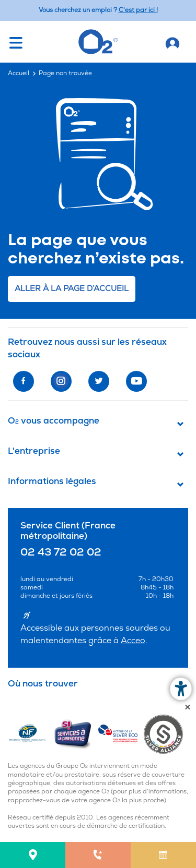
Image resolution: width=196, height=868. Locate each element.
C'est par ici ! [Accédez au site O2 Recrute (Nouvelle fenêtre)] (138, 10)
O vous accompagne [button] (54, 421)
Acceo (133, 641)
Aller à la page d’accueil (72, 289)
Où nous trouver (43, 684)
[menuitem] (33, 855)
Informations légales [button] (52, 481)
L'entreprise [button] (34, 451)
